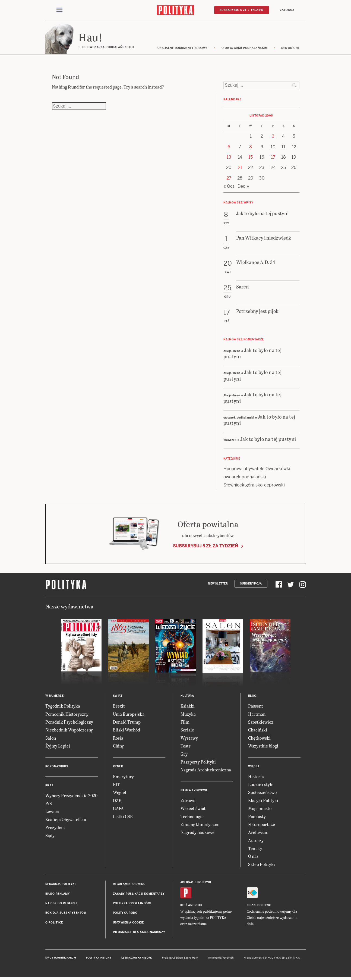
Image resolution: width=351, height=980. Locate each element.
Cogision (178, 959)
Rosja (118, 739)
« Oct (229, 188)
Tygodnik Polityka (63, 707)
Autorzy (256, 842)
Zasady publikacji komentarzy (139, 895)
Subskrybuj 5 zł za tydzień (205, 547)
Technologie (192, 818)
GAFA (118, 810)
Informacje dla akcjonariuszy (139, 934)
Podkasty (257, 818)
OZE (117, 802)
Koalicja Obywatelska (66, 821)
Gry (184, 756)
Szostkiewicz (261, 723)
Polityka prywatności (132, 905)
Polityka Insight (99, 959)
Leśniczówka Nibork (137, 959)
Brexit (119, 707)
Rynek (118, 768)
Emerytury (123, 778)
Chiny (118, 747)
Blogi (253, 697)
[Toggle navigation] (59, 10)
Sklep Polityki (262, 866)
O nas (253, 858)
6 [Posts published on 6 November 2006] (229, 148)
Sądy (50, 837)
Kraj (49, 787)
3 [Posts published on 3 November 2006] (273, 138)
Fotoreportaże (262, 826)
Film (185, 723)
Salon (51, 739)
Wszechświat (193, 810)
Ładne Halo (191, 959)
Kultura (187, 697)
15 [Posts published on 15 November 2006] (251, 159)
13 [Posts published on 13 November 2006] (229, 159)
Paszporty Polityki (198, 763)
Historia (256, 778)
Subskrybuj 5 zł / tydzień (242, 10)
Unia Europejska (129, 716)
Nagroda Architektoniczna (206, 771)
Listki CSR (123, 818)
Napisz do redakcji (61, 905)
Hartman (257, 716)
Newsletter (218, 585)
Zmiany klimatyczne (200, 826)
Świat (118, 697)
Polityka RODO (125, 914)
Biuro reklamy (58, 895)
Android (195, 907)
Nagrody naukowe (197, 834)
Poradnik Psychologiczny (69, 723)
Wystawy (189, 739)
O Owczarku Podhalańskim (245, 50)
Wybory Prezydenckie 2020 (71, 797)
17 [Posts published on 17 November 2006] (273, 159)
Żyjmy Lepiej (58, 747)
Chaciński (258, 731)
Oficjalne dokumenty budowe (183, 50)
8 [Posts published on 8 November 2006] (251, 148)
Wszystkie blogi (263, 747)
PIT (116, 786)
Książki (188, 707)
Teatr (186, 747)
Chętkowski (259, 739)
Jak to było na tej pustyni (253, 355)
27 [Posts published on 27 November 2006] (229, 180)
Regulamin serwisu (129, 886)
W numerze (55, 697)
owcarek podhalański (245, 478)
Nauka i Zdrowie (194, 792)
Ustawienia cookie (128, 924)
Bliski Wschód (127, 731)
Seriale (187, 731)
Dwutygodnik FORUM (61, 959)
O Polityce (54, 924)
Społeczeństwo (262, 794)
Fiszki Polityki (259, 907)
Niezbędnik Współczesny (69, 731)
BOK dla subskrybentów (66, 914)
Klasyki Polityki (263, 802)
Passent (256, 707)
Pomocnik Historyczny (67, 716)
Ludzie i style (261, 786)
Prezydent (55, 829)
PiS (49, 805)
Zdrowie (189, 802)
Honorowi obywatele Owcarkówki (257, 470)
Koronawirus (57, 768)
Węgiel (120, 794)
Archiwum (258, 834)
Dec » (243, 188)
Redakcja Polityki (61, 886)
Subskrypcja (251, 585)
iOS (183, 907)
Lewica (52, 813)
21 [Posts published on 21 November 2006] (240, 169)
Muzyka (188, 716)
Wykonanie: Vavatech (221, 959)
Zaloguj (287, 10)
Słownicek (290, 50)
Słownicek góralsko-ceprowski (254, 487)
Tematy (255, 850)
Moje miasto (260, 810)
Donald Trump (127, 723)
